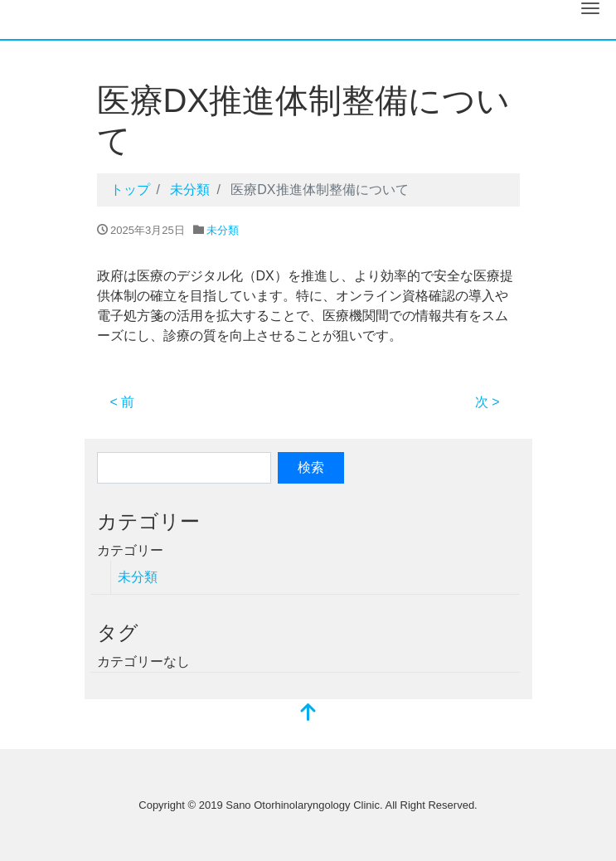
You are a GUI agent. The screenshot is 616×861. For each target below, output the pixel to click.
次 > (487, 402)
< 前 (123, 402)
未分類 (223, 230)
